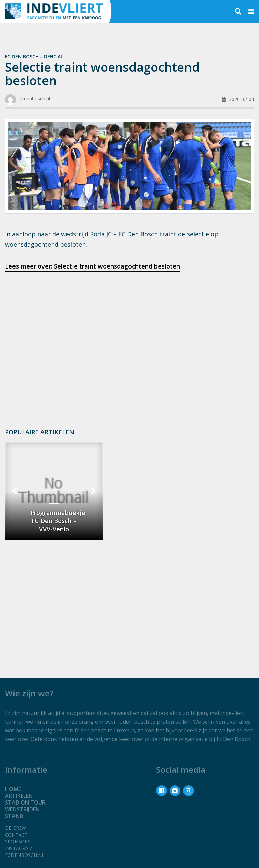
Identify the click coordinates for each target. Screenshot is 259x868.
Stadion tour (25, 802)
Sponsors (18, 841)
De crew (16, 828)
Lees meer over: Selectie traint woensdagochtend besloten (93, 266)
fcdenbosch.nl (25, 855)
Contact (16, 835)
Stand (14, 816)
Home (13, 789)
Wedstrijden (22, 809)
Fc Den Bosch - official (34, 57)
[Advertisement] (129, 330)
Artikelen (19, 796)
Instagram (19, 848)
